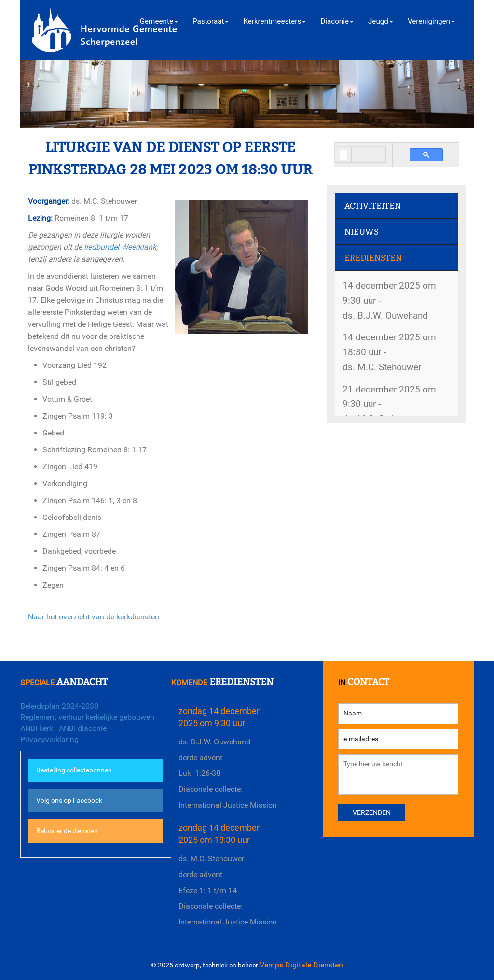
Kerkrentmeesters (274, 21)
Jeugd (381, 21)
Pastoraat (211, 21)
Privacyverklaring (49, 739)
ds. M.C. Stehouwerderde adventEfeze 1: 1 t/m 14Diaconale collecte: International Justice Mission (228, 890)
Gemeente (159, 21)
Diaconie (337, 21)
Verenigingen (431, 21)
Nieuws (362, 232)
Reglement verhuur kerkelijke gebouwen (87, 717)
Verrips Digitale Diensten (301, 965)
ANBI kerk (37, 728)
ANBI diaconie (83, 728)
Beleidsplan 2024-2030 (59, 706)
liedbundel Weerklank (120, 247)
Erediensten (373, 258)
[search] (343, 155)
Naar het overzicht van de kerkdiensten (94, 617)
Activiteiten (373, 206)
